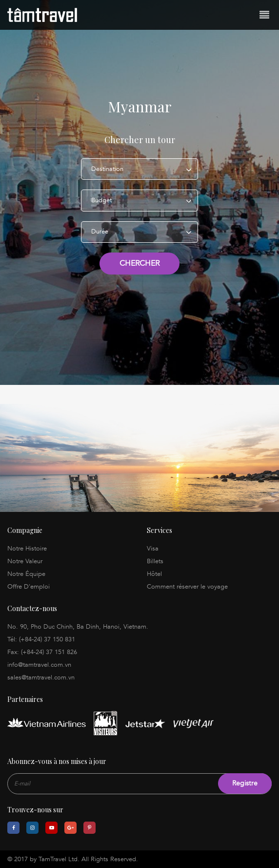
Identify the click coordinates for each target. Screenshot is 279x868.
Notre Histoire (27, 549)
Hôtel (154, 574)
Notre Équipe (26, 574)
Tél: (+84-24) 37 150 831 (41, 639)
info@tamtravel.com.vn (39, 665)
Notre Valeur (25, 561)
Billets (155, 561)
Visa (153, 549)
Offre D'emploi (29, 587)
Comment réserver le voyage (187, 587)
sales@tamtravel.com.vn (41, 677)
